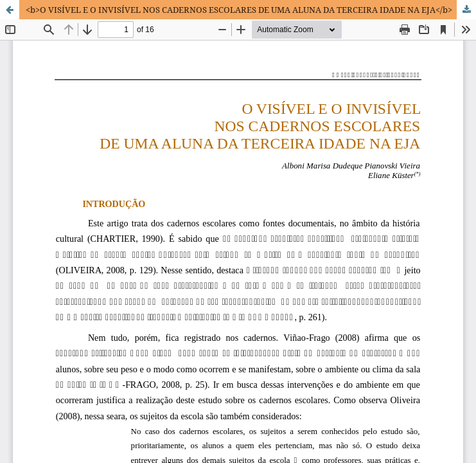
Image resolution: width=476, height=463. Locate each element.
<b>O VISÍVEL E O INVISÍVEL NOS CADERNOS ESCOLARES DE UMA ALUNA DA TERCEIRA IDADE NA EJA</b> (239, 10)
